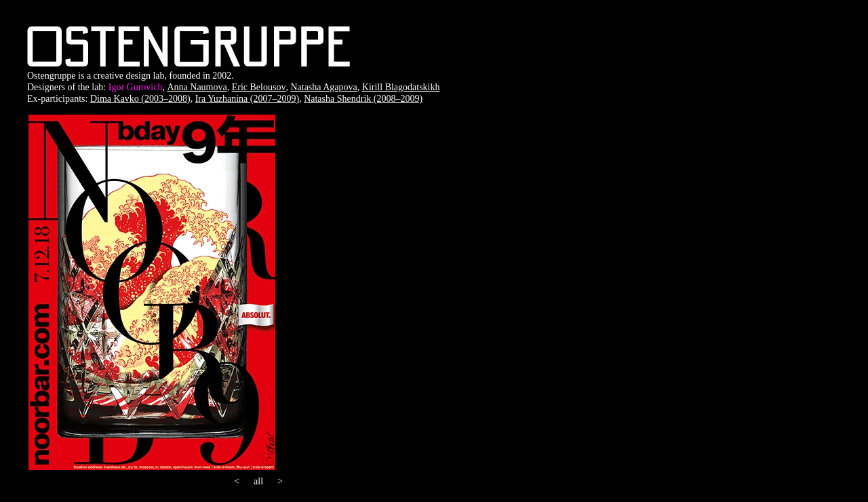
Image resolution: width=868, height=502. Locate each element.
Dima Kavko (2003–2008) (140, 99)
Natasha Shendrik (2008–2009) (363, 99)
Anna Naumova (197, 87)
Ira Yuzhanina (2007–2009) (247, 99)
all (258, 481)
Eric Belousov (259, 87)
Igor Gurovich (136, 87)
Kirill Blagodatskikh (401, 87)
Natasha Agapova (323, 87)
